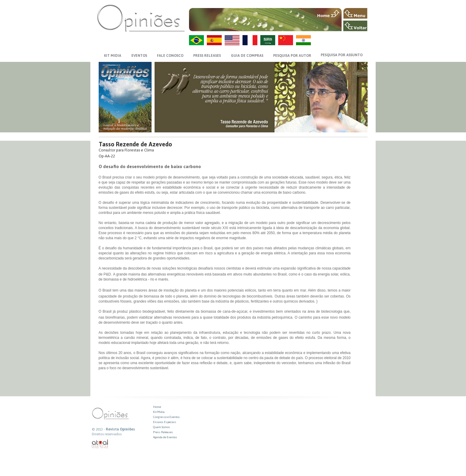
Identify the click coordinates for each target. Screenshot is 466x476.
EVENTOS (139, 56)
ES (214, 40)
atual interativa (100, 444)
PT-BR (196, 40)
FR (250, 40)
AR (268, 40)
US (232, 40)
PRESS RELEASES (207, 56)
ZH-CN (286, 40)
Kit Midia (159, 412)
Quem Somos (162, 427)
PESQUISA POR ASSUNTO (342, 55)
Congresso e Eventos (166, 417)
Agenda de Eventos (165, 437)
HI (303, 40)
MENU (355, 13)
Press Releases (163, 432)
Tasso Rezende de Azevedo (135, 144)
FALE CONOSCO (170, 56)
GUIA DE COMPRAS (247, 56)
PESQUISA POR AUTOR (292, 56)
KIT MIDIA (113, 56)
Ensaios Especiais (165, 422)
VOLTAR (355, 26)
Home (157, 407)
